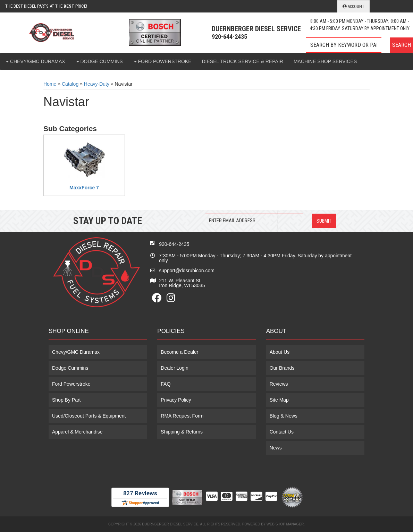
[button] (360, 45)
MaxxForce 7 (84, 188)
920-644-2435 (174, 244)
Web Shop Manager (285, 524)
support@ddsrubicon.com (187, 271)
